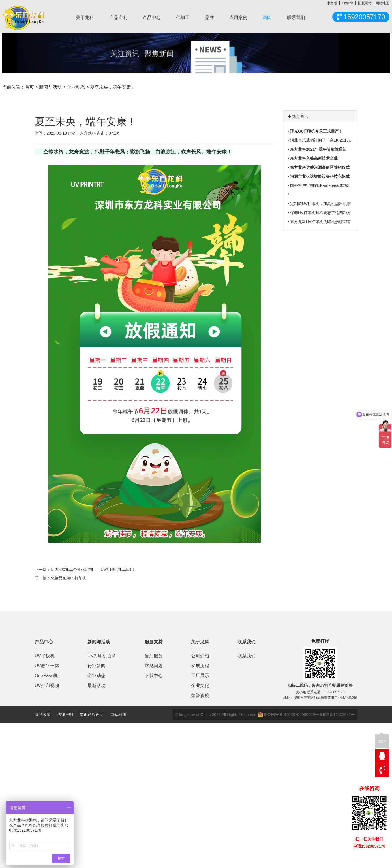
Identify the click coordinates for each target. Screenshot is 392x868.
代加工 (183, 17)
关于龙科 (85, 17)
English (347, 3)
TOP (382, 739)
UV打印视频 (47, 685)
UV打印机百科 (102, 656)
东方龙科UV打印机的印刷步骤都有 (321, 222)
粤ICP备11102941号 (337, 715)
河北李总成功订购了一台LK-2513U (321, 140)
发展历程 (200, 666)
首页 (29, 87)
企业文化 (200, 685)
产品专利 (118, 17)
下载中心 (154, 676)
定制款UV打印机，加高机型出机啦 (321, 204)
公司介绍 (200, 656)
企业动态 (76, 87)
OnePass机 (46, 676)
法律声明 (66, 715)
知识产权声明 (92, 715)
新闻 (267, 17)
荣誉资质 (200, 695)
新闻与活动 (50, 87)
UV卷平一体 (47, 666)
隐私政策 (43, 715)
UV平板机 (45, 656)
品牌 (209, 17)
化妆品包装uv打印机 (69, 578)
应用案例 (238, 17)
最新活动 (97, 685)
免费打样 (320, 641)
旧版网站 (365, 3)
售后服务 (154, 656)
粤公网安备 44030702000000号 (288, 715)
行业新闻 (97, 666)
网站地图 (382, 3)
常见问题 (154, 666)
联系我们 (296, 17)
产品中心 (152, 17)
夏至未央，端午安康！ (113, 87)
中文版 (332, 3)
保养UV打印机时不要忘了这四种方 (321, 213)
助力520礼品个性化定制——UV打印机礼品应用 (92, 570)
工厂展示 (200, 676)
